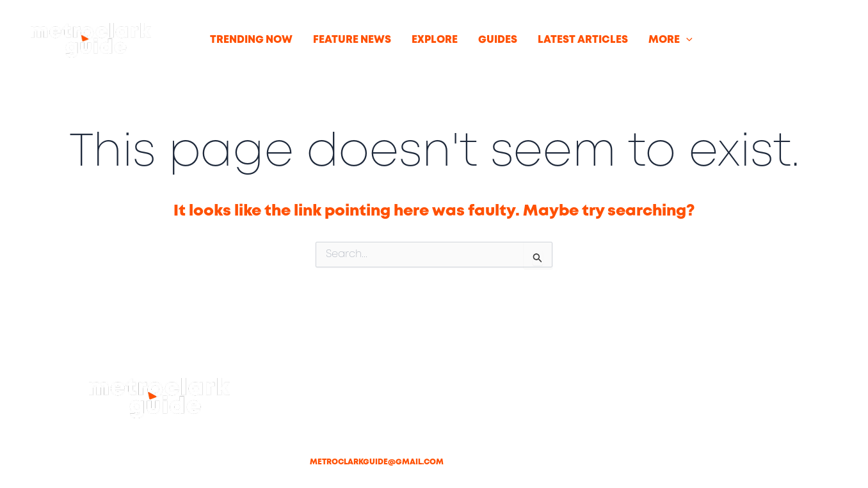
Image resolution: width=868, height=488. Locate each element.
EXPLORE (435, 40)
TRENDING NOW (251, 40)
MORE (671, 40)
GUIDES (498, 40)
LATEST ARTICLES (583, 40)
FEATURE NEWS (352, 40)
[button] (686, 40)
